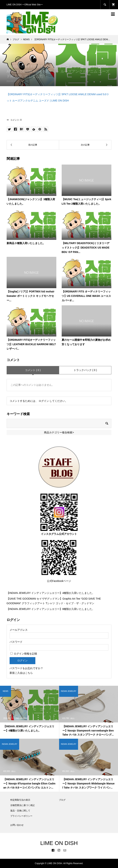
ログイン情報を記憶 (24, 654)
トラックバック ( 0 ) (85, 370)
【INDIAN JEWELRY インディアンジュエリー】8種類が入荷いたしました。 (51, 609)
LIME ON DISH (59, 843)
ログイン (44, 401)
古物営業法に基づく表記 (22, 805)
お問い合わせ (17, 825)
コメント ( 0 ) (33, 370)
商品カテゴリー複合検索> (59, 432)
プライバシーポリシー (21, 816)
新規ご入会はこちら (21, 673)
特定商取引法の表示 (20, 800)
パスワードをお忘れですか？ (26, 668)
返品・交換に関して (20, 811)
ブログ (62, 800)
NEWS (21, 81)
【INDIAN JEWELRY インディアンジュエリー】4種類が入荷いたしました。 (51, 593)
